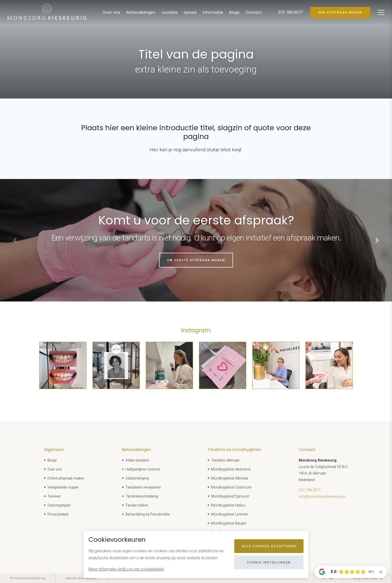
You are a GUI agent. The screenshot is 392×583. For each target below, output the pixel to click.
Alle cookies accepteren (269, 546)
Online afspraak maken (66, 478)
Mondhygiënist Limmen (229, 514)
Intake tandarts (137, 460)
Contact (254, 12)
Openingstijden (59, 505)
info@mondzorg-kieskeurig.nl (322, 497)
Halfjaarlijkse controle (143, 469)
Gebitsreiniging (137, 478)
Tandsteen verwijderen (143, 487)
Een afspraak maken (340, 12)
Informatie (213, 12)
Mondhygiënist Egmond (230, 496)
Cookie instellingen (269, 562)
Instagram (196, 330)
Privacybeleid (58, 514)
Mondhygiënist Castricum (231, 487)
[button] (377, 240)
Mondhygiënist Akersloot (231, 469)
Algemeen (54, 450)
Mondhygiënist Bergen (229, 523)
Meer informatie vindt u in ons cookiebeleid (126, 569)
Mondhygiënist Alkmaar (230, 478)
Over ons (111, 12)
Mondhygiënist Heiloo (228, 505)
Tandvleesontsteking (142, 496)
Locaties (170, 12)
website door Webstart (82, 578)
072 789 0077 (310, 490)
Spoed (190, 12)
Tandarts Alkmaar (225, 460)
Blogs (234, 12)
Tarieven (54, 496)
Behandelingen (141, 12)
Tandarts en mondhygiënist (234, 450)
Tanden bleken (137, 505)
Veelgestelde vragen (63, 487)
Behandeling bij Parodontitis (148, 514)
